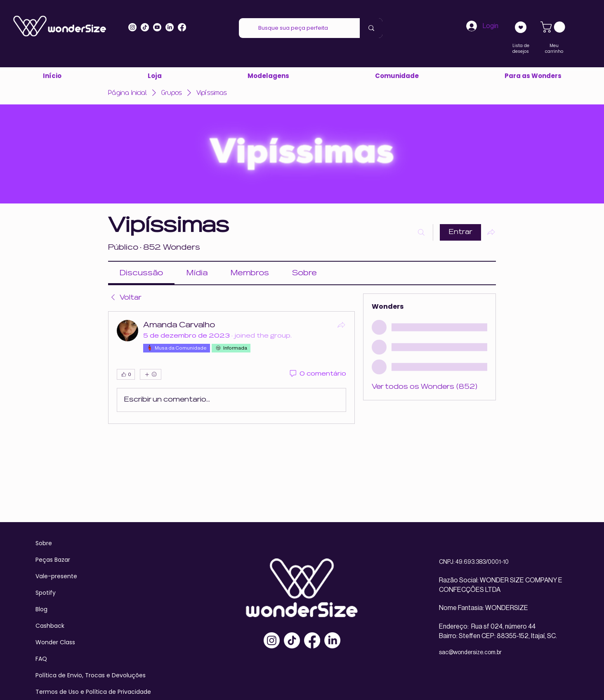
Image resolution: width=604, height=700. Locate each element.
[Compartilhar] (341, 325)
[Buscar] (421, 232)
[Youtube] (157, 27)
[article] (231, 368)
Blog (41, 609)
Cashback (50, 626)
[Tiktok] (145, 27)
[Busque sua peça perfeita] (293, 28)
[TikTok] (292, 640)
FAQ (41, 659)
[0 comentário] (317, 374)
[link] (554, 27)
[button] (533, 76)
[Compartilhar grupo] (491, 232)
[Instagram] (132, 27)
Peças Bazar (53, 560)
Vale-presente (56, 576)
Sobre (44, 543)
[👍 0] (126, 374)
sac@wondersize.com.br (470, 653)
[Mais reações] (151, 374)
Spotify (46, 593)
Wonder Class (55, 642)
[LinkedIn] (170, 27)
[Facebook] (312, 640)
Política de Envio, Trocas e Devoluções (91, 675)
